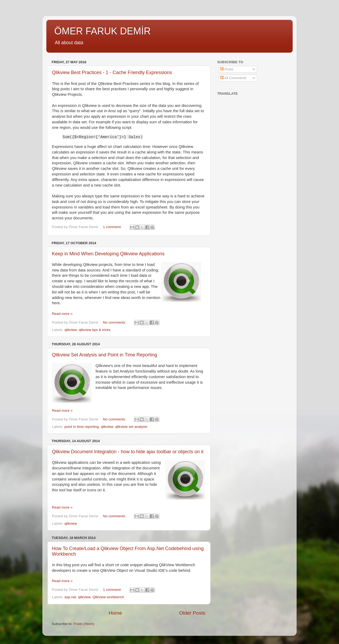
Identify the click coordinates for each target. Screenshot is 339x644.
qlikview (71, 330)
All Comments (233, 78)
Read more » (62, 314)
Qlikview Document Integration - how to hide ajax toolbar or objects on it (128, 452)
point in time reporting (82, 427)
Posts (227, 69)
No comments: (115, 322)
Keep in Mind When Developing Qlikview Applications (108, 254)
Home (115, 613)
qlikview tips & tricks (95, 330)
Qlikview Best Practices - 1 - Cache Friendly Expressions (112, 72)
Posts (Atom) (84, 624)
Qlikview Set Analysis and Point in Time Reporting (104, 355)
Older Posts (192, 613)
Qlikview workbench (108, 597)
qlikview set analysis (131, 427)
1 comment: (113, 227)
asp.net (70, 597)
